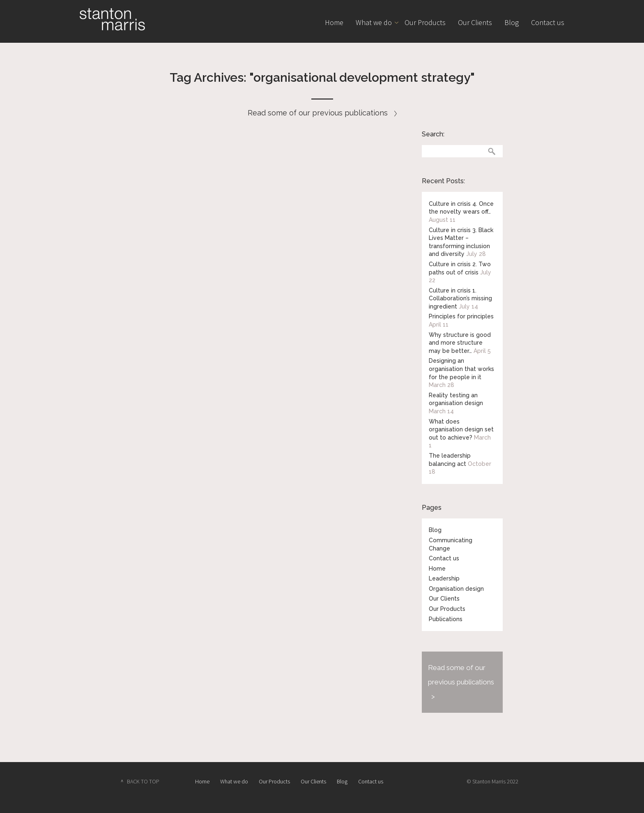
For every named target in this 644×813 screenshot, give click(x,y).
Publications (446, 619)
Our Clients (475, 22)
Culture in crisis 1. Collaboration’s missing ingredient (460, 298)
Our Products (425, 22)
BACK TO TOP (143, 781)
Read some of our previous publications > (461, 682)
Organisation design (456, 589)
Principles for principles (461, 316)
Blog (512, 22)
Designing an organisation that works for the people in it (461, 369)
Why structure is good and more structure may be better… (460, 343)
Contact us (548, 22)
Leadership (444, 578)
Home (334, 22)
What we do (374, 22)
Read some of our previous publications (322, 113)
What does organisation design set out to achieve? (461, 430)
